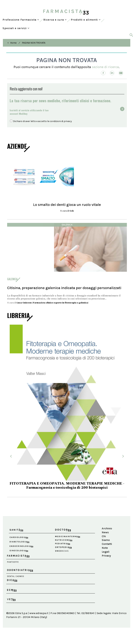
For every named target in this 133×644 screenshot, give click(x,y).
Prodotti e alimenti (86, 20)
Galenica (67, 225)
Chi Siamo (106, 538)
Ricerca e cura (55, 20)
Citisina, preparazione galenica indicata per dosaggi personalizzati (64, 288)
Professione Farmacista (21, 20)
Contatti (107, 544)
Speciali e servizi (16, 28)
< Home (12, 43)
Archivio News (107, 530)
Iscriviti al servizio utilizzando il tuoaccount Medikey (29, 112)
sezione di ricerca (105, 67)
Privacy (106, 556)
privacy (68, 121)
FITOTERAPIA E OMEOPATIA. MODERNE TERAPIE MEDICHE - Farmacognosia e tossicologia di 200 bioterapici (67, 486)
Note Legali (106, 550)
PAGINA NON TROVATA (34, 43)
